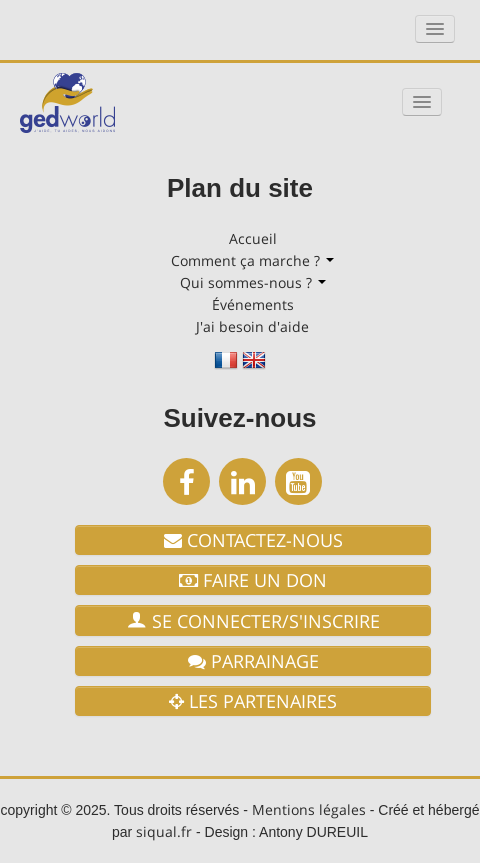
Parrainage (253, 661)
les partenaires (253, 701)
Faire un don (253, 580)
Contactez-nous (253, 540)
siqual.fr (164, 831)
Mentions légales (309, 809)
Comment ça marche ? (252, 260)
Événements (253, 304)
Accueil (253, 238)
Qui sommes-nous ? (253, 282)
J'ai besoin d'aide (252, 326)
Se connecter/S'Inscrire (253, 621)
